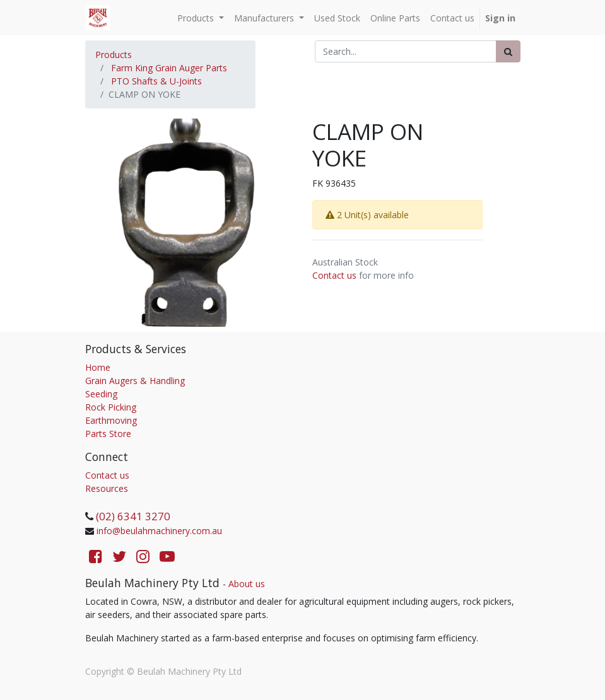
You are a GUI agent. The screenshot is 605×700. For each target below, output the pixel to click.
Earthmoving (111, 420)
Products (114, 55)
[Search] (508, 51)
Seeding (101, 394)
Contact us (334, 275)
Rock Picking (111, 407)
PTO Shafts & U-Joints (156, 81)
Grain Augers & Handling (135, 381)
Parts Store (108, 434)
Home (98, 367)
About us (247, 584)
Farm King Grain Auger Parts (169, 68)
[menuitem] (337, 18)
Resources (107, 488)
